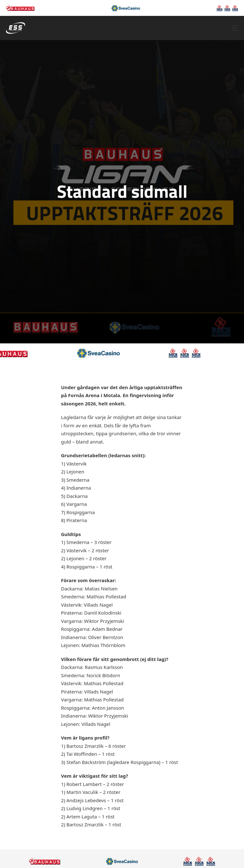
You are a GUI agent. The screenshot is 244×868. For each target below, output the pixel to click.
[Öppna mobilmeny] (235, 28)
